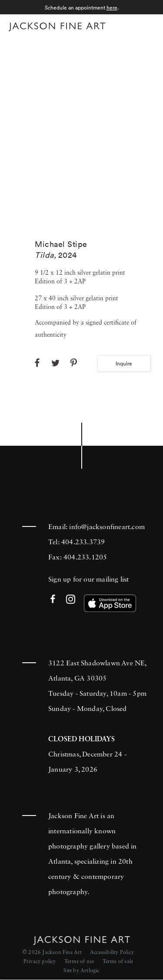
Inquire (124, 363)
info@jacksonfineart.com (107, 527)
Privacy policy (40, 962)
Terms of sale (118, 962)
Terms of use (79, 962)
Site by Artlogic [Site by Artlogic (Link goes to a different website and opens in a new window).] (81, 971)
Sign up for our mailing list (89, 580)
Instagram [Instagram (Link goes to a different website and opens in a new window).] (71, 600)
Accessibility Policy (112, 953)
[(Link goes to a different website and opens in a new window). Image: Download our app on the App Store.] (110, 603)
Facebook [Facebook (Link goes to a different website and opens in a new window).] (53, 600)
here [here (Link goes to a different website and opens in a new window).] (112, 8)
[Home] (57, 27)
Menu (146, 25)
